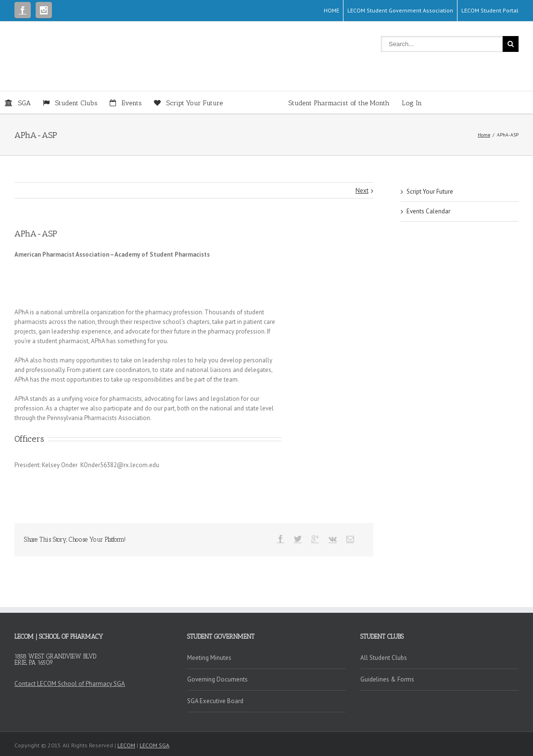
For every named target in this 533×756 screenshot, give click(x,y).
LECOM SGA (154, 745)
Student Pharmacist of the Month (312, 103)
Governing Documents (217, 679)
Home (484, 135)
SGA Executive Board (215, 701)
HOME (331, 10)
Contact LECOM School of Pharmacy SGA (70, 684)
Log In (412, 103)
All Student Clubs (384, 658)
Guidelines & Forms (387, 679)
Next (362, 191)
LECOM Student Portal (490, 10)
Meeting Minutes (209, 658)
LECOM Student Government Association (400, 10)
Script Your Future (430, 192)
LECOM (126, 745)
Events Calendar (428, 211)
